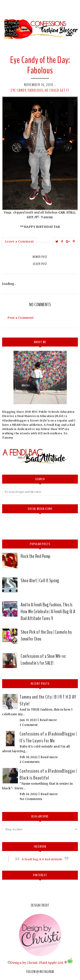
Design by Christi (24, 962)
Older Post (40, 264)
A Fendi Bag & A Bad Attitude (42, 859)
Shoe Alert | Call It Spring (40, 581)
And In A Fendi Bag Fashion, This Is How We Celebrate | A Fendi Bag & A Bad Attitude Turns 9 (48, 611)
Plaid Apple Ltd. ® (53, 962)
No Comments (31, 799)
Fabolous (36, 90)
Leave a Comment (19, 242)
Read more (48, 720)
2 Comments (30, 762)
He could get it (57, 90)
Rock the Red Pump (36, 556)
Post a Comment (20, 318)
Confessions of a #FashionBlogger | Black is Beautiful (48, 774)
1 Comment (29, 725)
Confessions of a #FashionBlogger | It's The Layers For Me (48, 737)
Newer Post (40, 257)
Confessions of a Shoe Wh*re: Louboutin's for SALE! (43, 660)
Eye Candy (19, 90)
